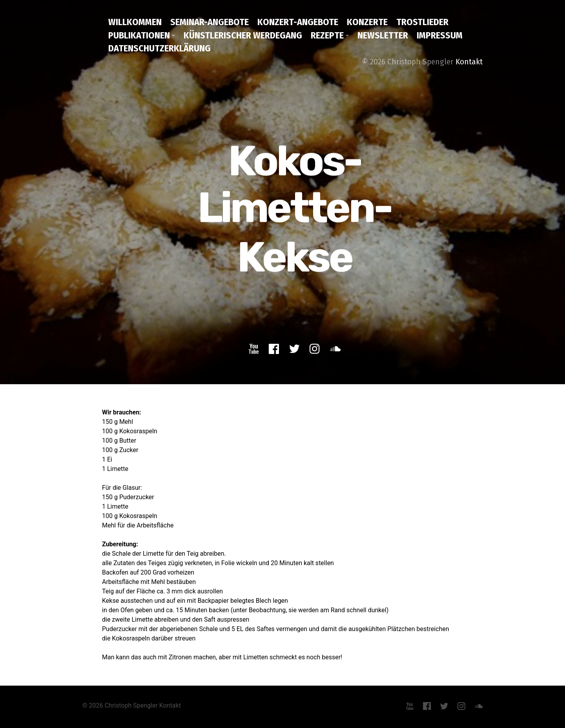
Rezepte (327, 35)
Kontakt (469, 62)
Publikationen (139, 35)
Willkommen (135, 22)
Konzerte (367, 22)
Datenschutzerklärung (159, 48)
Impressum (440, 35)
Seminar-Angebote (210, 22)
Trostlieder (422, 22)
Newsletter (383, 35)
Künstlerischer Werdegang (243, 35)
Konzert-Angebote (298, 22)
